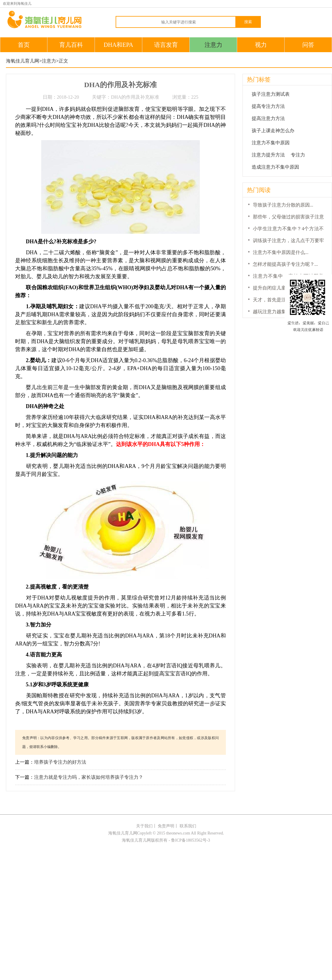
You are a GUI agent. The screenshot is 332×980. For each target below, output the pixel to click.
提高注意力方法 (268, 118)
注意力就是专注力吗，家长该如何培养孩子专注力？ (89, 777)
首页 (24, 45)
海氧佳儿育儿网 (23, 61)
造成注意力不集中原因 (275, 167)
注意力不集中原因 (271, 143)
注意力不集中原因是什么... (281, 252)
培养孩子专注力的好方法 (60, 762)
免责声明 (166, 826)
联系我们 (188, 826)
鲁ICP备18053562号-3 (190, 840)
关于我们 (144, 826)
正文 (63, 61)
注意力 (213, 45)
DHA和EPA (118, 45)
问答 (308, 45)
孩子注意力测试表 (271, 94)
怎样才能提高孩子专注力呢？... (285, 264)
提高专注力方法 (268, 106)
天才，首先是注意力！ (277, 300)
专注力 (298, 155)
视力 (261, 45)
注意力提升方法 (268, 155)
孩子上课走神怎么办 (273, 131)
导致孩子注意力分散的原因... (283, 205)
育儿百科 (71, 45)
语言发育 (166, 45)
